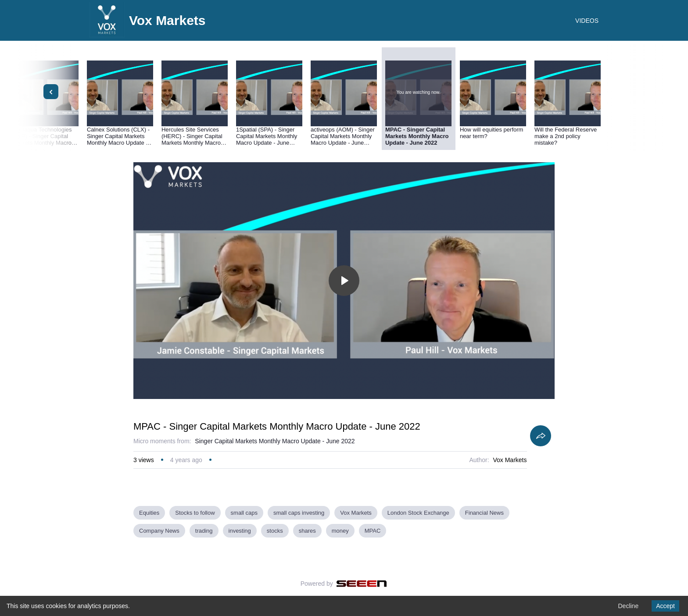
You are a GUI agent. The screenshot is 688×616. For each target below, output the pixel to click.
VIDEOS (587, 21)
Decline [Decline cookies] (628, 606)
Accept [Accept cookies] (665, 606)
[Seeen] (362, 584)
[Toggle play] (344, 281)
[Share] (541, 436)
